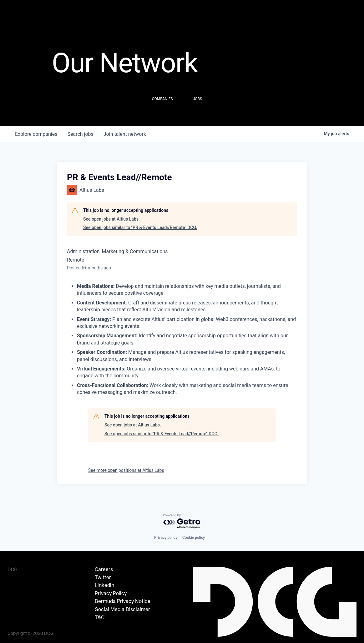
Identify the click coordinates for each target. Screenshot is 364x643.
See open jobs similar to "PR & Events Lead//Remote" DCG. (140, 227)
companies (36, 134)
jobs (80, 134)
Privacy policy (166, 538)
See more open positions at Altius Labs (126, 470)
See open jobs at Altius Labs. (111, 219)
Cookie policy (194, 538)
